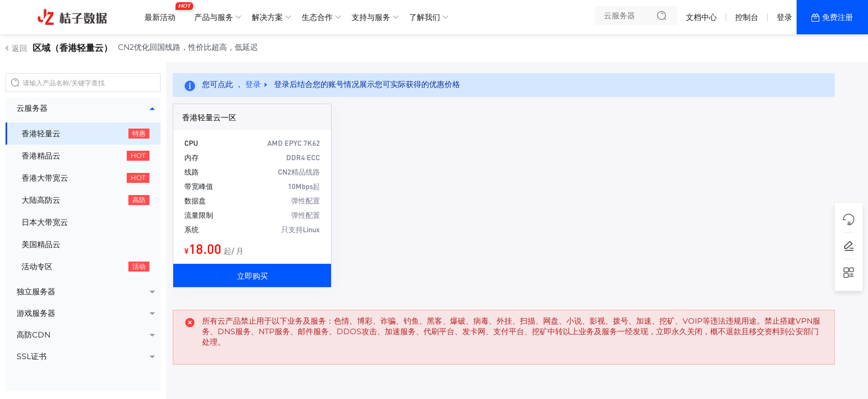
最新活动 (163, 13)
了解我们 (425, 17)
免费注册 (838, 17)
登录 (784, 17)
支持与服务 (371, 17)
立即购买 (252, 275)
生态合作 (317, 17)
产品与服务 (214, 17)
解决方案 (267, 17)
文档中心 (701, 17)
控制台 (747, 17)
